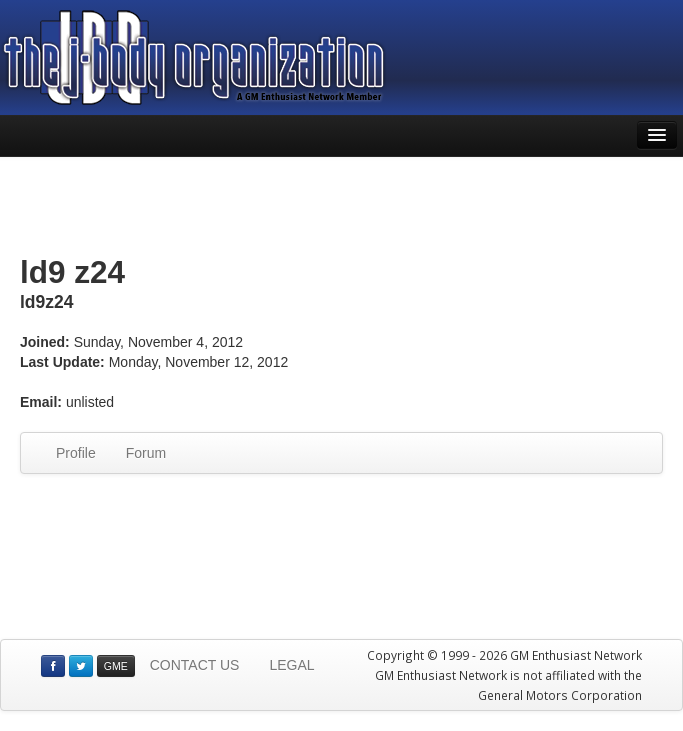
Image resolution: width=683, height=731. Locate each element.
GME (116, 666)
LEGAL (291, 665)
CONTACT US (195, 665)
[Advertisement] (342, 207)
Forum (146, 453)
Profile (76, 453)
